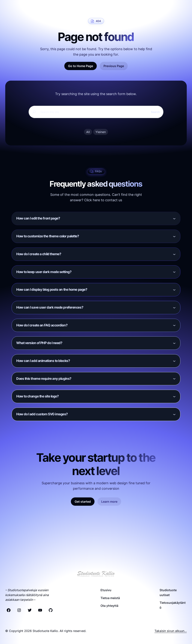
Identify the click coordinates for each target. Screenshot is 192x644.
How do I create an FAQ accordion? (42, 325)
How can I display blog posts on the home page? (52, 289)
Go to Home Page (81, 66)
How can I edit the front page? (38, 218)
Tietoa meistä (110, 598)
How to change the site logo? (37, 396)
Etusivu (106, 590)
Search (155, 112)
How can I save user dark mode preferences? (50, 307)
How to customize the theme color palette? (48, 236)
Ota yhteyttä (109, 606)
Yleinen (101, 132)
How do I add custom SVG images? (42, 414)
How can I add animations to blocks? (43, 361)
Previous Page (114, 66)
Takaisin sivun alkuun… (171, 631)
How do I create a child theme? (39, 254)
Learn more (109, 502)
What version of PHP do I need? (39, 343)
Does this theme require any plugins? (44, 379)
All (88, 132)
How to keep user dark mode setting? (44, 272)
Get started (83, 502)
